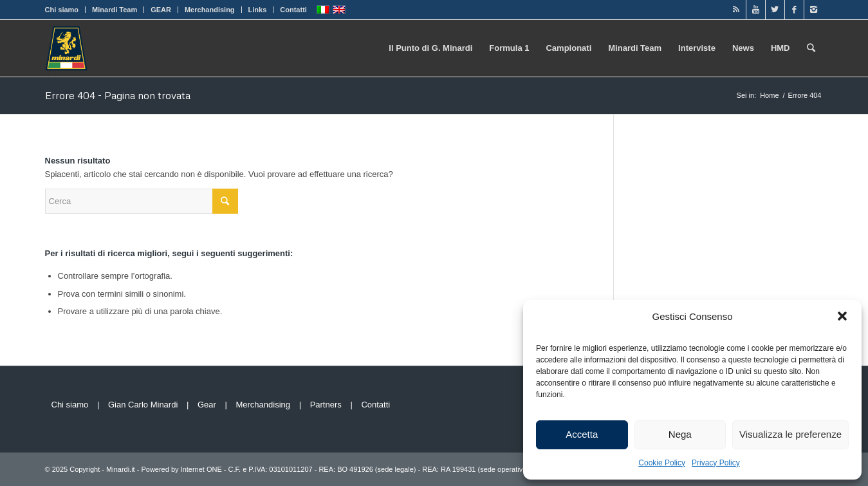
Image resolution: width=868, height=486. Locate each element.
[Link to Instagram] (814, 10)
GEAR (161, 10)
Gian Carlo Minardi (143, 405)
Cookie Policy (662, 463)
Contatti (293, 10)
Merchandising (210, 10)
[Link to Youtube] (756, 10)
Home (769, 95)
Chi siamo (62, 10)
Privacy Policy (716, 463)
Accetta (582, 434)
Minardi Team (115, 10)
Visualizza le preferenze (790, 434)
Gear (207, 405)
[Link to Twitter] (775, 10)
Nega (680, 434)
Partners (326, 405)
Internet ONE (201, 469)
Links (258, 10)
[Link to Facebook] (794, 10)
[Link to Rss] (736, 10)
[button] (842, 316)
